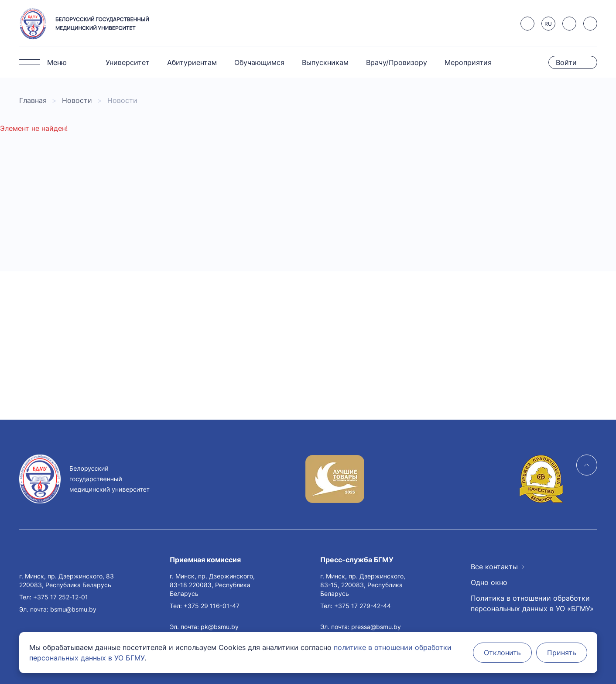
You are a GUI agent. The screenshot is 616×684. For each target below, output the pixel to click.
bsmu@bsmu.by (73, 609)
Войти (566, 62)
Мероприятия (468, 62)
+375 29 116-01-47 (212, 606)
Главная (33, 100)
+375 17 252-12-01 (61, 597)
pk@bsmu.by (220, 627)
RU (548, 24)
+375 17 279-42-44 (363, 606)
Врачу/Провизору (397, 62)
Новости (77, 100)
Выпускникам (325, 62)
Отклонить (502, 653)
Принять (562, 653)
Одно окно (489, 582)
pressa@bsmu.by (376, 627)
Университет (128, 62)
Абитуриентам (192, 62)
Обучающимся (259, 62)
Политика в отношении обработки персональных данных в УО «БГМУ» (532, 603)
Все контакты (494, 567)
